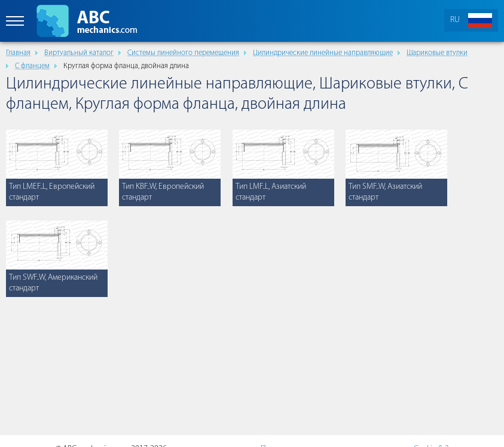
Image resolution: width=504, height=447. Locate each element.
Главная (18, 53)
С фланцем (32, 66)
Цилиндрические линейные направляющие (323, 53)
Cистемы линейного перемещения (183, 53)
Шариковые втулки (437, 53)
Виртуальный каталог (79, 53)
